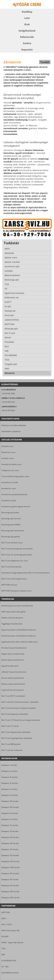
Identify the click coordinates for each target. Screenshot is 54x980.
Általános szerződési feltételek (14, 425)
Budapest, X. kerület (9, 819)
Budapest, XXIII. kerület (11, 898)
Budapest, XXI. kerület (10, 885)
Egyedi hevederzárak (10, 666)
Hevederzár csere (9, 488)
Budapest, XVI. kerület (10, 855)
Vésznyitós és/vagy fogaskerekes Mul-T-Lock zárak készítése (26, 573)
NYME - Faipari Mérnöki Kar (12, 943)
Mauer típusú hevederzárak (13, 660)
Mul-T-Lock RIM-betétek (11, 744)
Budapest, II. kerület (9, 771)
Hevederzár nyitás (9, 500)
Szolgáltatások (27, 31)
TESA (4, 949)
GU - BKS (5, 967)
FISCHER (5, 936)
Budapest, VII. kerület (10, 801)
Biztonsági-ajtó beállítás (11, 525)
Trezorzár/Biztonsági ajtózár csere (15, 476)
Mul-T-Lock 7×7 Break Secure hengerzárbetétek (21, 720)
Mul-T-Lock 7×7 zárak (10, 726)
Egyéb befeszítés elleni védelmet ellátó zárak (19, 642)
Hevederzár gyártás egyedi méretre (16, 506)
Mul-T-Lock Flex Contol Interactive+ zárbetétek (20, 702)
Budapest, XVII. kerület (10, 861)
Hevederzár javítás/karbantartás (14, 494)
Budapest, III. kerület (10, 777)
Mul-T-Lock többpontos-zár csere (15, 561)
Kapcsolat (27, 50)
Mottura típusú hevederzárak (13, 684)
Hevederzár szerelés (10, 482)
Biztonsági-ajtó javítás (10, 513)
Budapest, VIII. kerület (10, 807)
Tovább (45, 62)
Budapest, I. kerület (9, 765)
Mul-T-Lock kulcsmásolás (11, 567)
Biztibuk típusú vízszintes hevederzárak (17, 606)
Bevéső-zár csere (8, 452)
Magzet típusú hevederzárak (13, 654)
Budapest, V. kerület (9, 789)
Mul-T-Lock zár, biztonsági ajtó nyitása (17, 555)
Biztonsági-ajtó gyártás (11, 537)
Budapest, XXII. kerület (10, 891)
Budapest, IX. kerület (10, 813)
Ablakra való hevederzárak (12, 618)
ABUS (4, 918)
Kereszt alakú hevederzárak (13, 678)
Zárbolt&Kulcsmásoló (10, 973)
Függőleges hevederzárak (12, 624)
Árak (27, 24)
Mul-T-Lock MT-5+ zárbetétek (13, 696)
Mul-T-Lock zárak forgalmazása (14, 579)
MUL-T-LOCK (7, 924)
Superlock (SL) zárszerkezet (13, 690)
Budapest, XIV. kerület (10, 843)
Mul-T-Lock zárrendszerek (12, 750)
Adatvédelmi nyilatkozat (11, 431)
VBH (3, 955)
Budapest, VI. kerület (10, 795)
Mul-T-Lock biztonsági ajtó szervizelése (17, 549)
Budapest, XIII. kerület (10, 837)
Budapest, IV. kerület (10, 783)
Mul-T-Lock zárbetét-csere (12, 543)
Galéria (27, 43)
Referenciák (27, 37)
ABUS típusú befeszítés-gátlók (13, 612)
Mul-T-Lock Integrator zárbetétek (15, 714)
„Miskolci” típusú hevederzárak (14, 672)
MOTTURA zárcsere (9, 585)
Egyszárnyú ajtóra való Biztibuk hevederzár (19, 630)
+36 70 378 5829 (8, 410)
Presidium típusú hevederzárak (14, 648)
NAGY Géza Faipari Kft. (11, 930)
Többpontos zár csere (10, 470)
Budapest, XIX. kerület (10, 873)
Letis (27, 18)
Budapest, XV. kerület (10, 849)
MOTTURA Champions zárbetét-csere (16, 591)
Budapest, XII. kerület (10, 831)
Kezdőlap (27, 12)
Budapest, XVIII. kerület (11, 867)
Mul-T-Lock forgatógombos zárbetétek (17, 738)
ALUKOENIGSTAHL (9, 961)
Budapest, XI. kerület (10, 825)
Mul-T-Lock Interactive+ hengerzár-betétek (19, 708)
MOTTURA (6, 912)
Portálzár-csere (8, 458)
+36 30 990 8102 (8, 402)
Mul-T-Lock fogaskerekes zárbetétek (16, 732)
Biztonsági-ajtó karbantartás (13, 531)
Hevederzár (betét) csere (12, 464)
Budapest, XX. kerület (10, 879)
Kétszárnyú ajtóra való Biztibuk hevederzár (19, 636)
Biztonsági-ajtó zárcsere (11, 519)
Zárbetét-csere (7, 446)
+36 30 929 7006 (8, 394)
